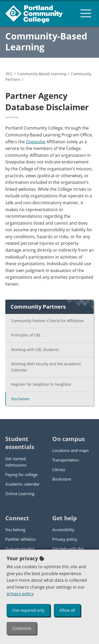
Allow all (67, 610)
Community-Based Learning (46, 41)
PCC (9, 74)
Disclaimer (20, 399)
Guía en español (20, 549)
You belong (15, 530)
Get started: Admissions (16, 462)
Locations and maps (70, 450)
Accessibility (63, 530)
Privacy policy (65, 539)
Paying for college (21, 474)
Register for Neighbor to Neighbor (41, 384)
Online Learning (20, 494)
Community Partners (38, 307)
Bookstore (62, 479)
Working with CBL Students (35, 350)
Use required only (28, 610)
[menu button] (86, 13)
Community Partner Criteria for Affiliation (48, 321)
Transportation (66, 460)
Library (59, 469)
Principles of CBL (26, 335)
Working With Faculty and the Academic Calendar (46, 367)
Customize (22, 628)
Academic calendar (22, 484)
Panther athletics (20, 539)
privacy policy (20, 594)
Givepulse (36, 142)
